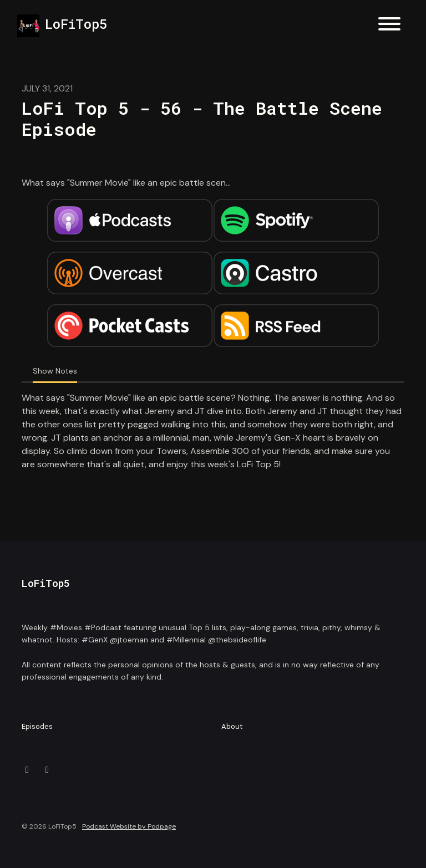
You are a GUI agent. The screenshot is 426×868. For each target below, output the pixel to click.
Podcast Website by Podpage (129, 826)
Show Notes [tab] (55, 371)
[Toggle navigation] (389, 26)
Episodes (37, 726)
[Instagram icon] (47, 770)
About (232, 726)
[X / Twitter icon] (27, 770)
